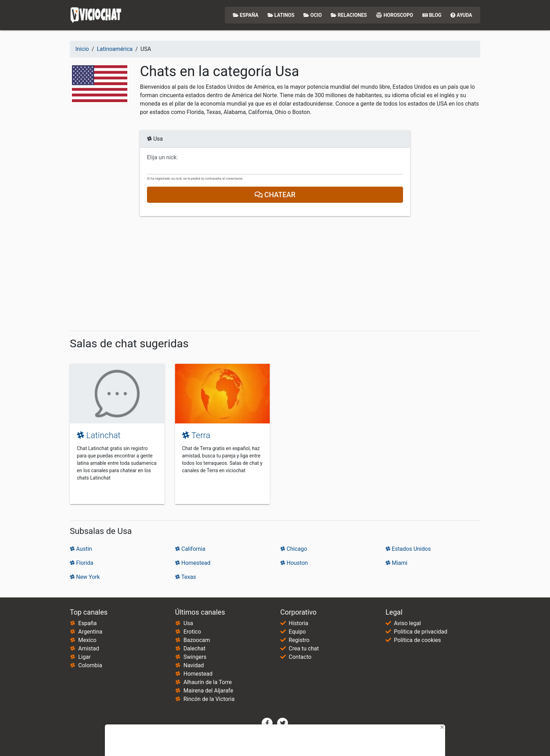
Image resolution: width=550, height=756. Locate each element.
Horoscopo (395, 15)
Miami (396, 563)
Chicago (294, 549)
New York (85, 577)
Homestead (193, 563)
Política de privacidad (421, 632)
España (246, 15)
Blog (432, 15)
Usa (188, 623)
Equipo (297, 632)
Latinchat (99, 435)
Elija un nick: (162, 158)
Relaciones (349, 15)
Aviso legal (407, 623)
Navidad (194, 665)
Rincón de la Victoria (209, 699)
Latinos (281, 15)
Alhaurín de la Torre (208, 682)
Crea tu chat (304, 648)
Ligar (85, 657)
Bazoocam (197, 640)
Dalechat (194, 648)
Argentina (90, 632)
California (190, 549)
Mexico (87, 640)
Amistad (89, 648)
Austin (81, 549)
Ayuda (461, 15)
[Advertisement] (275, 274)
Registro (299, 640)
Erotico (192, 632)
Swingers (195, 657)
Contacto (300, 657)
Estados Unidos (408, 549)
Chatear (275, 195)
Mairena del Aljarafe (208, 691)
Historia (299, 623)
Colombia (90, 665)
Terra (196, 435)
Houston (294, 563)
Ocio (313, 15)
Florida (82, 563)
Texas (186, 577)
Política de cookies (417, 640)
